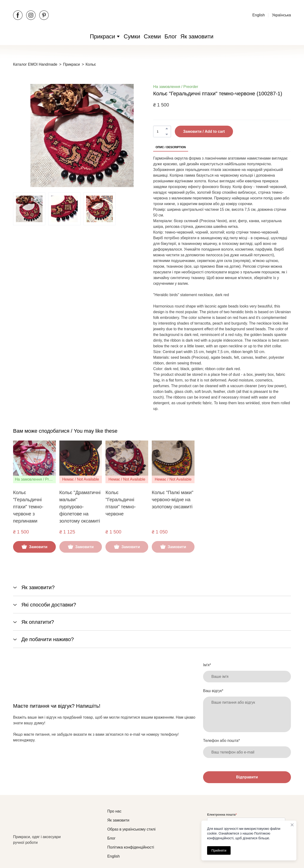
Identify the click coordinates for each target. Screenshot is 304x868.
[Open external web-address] (152, 15)
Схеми (152, 36)
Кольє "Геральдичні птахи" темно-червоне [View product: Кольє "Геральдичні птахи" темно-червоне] (121, 503)
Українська (281, 15)
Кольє (91, 64)
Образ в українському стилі (131, 829)
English (258, 15)
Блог (171, 36)
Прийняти (219, 850)
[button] (18, 15)
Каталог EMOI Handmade (35, 64)
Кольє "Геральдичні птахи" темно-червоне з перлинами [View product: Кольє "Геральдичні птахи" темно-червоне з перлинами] (28, 507)
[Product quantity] (161, 131)
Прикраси (102, 36)
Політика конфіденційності (131, 847)
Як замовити (197, 36)
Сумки (132, 36)
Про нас (114, 811)
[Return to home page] (43, 821)
